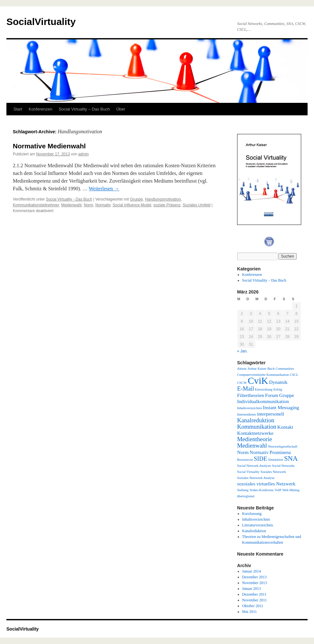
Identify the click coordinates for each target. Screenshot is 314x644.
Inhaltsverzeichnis (256, 519)
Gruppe (136, 199)
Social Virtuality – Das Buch (84, 109)
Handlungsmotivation (163, 199)
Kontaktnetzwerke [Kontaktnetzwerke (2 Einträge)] (255, 433)
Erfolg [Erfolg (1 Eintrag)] (278, 389)
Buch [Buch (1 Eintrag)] (271, 369)
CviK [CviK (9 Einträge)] (258, 381)
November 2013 (255, 583)
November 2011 (255, 600)
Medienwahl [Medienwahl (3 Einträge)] (252, 446)
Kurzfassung (252, 514)
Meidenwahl (71, 205)
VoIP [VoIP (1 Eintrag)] (278, 490)
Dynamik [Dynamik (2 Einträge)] (278, 382)
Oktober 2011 (253, 606)
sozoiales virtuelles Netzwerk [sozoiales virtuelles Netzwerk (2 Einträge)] (266, 484)
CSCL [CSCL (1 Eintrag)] (294, 375)
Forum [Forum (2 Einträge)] (272, 395)
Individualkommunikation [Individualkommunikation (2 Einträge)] (263, 401)
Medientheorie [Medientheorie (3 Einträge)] (255, 439)
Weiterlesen (104, 189)
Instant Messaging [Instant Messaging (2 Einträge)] (281, 407)
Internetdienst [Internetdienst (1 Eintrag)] (247, 414)
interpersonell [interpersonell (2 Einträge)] (271, 414)
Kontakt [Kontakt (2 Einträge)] (285, 427)
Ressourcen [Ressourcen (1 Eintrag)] (245, 460)
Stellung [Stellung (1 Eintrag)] (243, 490)
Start (18, 109)
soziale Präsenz (167, 205)
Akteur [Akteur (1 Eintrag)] (242, 369)
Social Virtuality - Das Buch (69, 199)
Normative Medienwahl (49, 146)
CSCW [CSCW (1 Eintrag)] (242, 383)
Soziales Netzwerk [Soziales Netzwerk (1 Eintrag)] (273, 472)
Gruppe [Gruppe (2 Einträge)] (286, 395)
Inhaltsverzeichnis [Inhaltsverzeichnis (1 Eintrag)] (250, 408)
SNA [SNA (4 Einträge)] (291, 458)
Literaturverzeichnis (258, 525)
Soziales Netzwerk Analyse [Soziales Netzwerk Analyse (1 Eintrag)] (256, 478)
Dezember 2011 (254, 594)
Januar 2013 (252, 589)
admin (83, 154)
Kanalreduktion (254, 531)
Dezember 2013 (254, 577)
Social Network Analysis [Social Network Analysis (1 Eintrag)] (254, 466)
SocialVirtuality (41, 22)
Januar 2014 (252, 571)
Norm (88, 205)
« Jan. (242, 351)
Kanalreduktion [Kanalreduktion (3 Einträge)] (256, 420)
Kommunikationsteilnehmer (36, 205)
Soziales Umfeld (197, 205)
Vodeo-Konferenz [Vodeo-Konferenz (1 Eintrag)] (262, 490)
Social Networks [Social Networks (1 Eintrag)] (283, 466)
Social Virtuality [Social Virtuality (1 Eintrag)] (248, 472)
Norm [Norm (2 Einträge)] (243, 452)
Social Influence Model (132, 205)
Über (121, 109)
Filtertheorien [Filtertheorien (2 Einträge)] (251, 395)
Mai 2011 (250, 612)
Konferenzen (40, 109)
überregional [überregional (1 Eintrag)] (246, 496)
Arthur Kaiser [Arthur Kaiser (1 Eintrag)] (257, 369)
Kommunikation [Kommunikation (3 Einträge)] (257, 427)
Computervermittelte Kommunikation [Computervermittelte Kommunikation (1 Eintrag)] (263, 375)
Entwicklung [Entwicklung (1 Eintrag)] (264, 389)
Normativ (103, 205)
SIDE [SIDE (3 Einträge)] (260, 459)
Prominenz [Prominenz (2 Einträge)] (280, 452)
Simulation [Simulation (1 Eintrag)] (276, 460)
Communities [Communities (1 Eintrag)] (285, 369)
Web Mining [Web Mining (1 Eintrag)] (291, 490)
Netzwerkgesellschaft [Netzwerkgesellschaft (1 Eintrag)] (283, 446)
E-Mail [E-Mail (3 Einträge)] (246, 388)
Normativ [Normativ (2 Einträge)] (259, 452)
